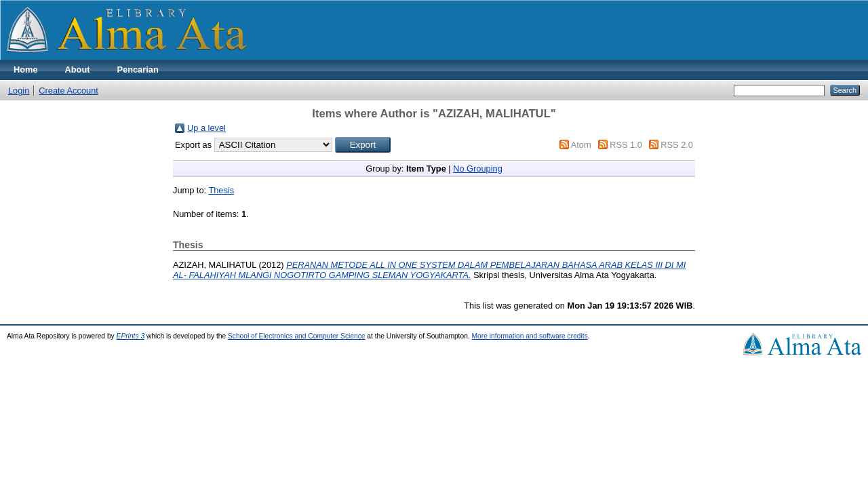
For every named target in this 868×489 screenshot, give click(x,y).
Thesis (221, 190)
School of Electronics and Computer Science (297, 336)
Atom (581, 145)
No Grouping (478, 169)
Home (26, 70)
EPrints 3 (131, 336)
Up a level (206, 128)
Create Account (68, 91)
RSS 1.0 (626, 145)
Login (19, 91)
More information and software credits (530, 336)
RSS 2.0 (677, 145)
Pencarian (138, 70)
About (78, 70)
